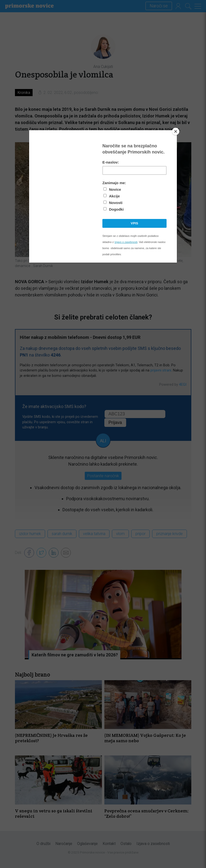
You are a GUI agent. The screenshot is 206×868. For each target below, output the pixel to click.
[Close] (176, 131)
